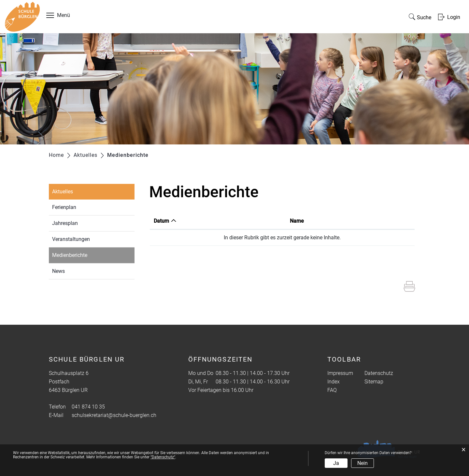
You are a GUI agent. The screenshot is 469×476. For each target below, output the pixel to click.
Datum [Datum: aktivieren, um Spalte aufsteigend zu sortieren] (161, 221)
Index (334, 382)
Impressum (340, 373)
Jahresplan (65, 223)
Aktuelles (63, 192)
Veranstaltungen (71, 239)
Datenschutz (379, 373)
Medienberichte (85, 254)
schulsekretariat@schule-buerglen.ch (114, 415)
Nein (362, 463)
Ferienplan (64, 207)
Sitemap (374, 382)
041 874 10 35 (88, 407)
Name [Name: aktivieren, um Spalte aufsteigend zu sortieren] (297, 221)
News (58, 271)
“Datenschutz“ (163, 457)
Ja (336, 463)
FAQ (332, 390)
